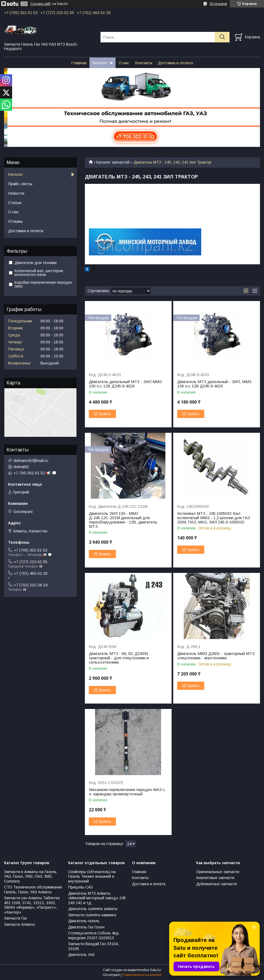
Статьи (15, 203)
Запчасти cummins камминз (92, 915)
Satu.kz (156, 970)
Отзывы (15, 221)
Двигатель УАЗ (81, 955)
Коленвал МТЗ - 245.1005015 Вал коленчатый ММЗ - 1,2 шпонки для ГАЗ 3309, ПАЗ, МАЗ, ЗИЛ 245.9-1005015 (214, 518)
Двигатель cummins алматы (93, 909)
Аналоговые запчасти (215, 878)
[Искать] (222, 37)
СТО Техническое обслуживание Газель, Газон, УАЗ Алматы (33, 890)
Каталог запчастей (113, 162)
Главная (79, 63)
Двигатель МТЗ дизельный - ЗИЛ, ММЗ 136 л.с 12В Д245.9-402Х (214, 384)
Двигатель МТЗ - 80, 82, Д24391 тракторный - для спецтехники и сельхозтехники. (119, 658)
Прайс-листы (20, 184)
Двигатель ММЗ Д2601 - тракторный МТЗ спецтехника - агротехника (216, 656)
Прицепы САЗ (80, 887)
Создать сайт (41, 4)
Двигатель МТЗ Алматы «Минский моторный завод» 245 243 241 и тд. (97, 898)
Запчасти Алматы (20, 924)
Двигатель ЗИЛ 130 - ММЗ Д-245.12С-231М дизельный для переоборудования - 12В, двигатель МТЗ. (123, 520)
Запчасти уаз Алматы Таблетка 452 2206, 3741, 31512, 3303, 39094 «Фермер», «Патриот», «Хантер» (32, 905)
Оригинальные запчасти (218, 872)
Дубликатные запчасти (216, 884)
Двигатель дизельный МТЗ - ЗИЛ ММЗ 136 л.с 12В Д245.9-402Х (125, 384)
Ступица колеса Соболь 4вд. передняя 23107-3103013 (94, 935)
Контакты (144, 63)
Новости (16, 193)
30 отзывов (218, 4)
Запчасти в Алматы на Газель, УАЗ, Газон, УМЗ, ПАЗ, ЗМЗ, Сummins (31, 876)
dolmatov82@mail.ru (31, 461)
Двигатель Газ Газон (86, 927)
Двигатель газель (84, 921)
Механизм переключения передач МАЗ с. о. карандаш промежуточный (127, 792)
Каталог (100, 63)
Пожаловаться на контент (142, 975)
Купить (105, 414)
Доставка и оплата (175, 63)
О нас (124, 63)
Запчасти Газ (15, 918)
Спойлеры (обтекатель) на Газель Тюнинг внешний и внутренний (92, 876)
